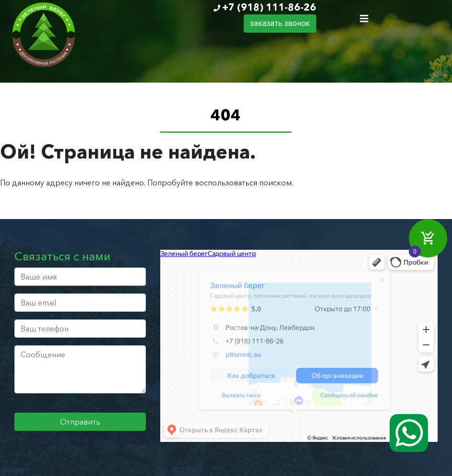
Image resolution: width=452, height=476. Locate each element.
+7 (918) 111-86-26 (269, 7)
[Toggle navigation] (364, 19)
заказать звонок (280, 23)
